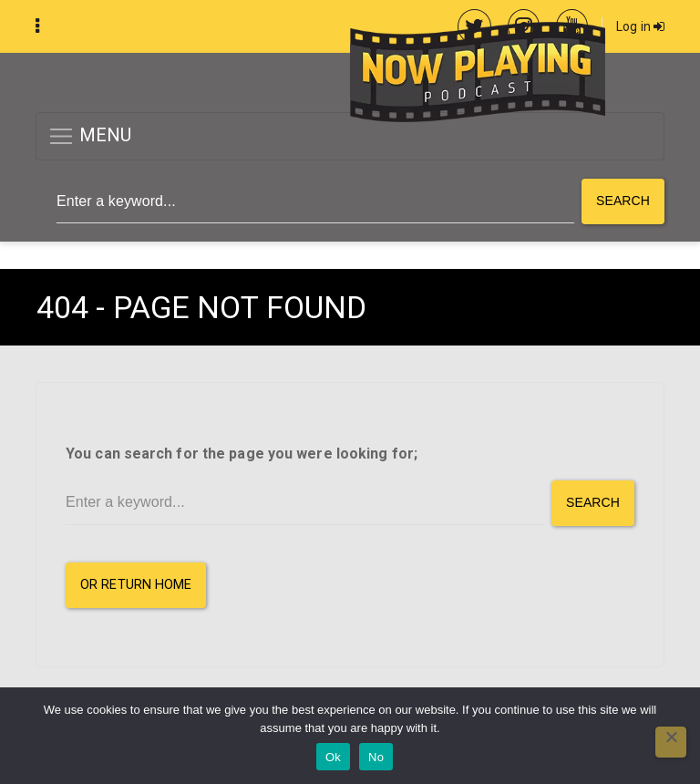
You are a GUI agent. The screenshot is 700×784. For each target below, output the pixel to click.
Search (623, 201)
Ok (333, 757)
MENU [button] (90, 136)
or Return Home (136, 585)
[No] (671, 742)
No (376, 757)
